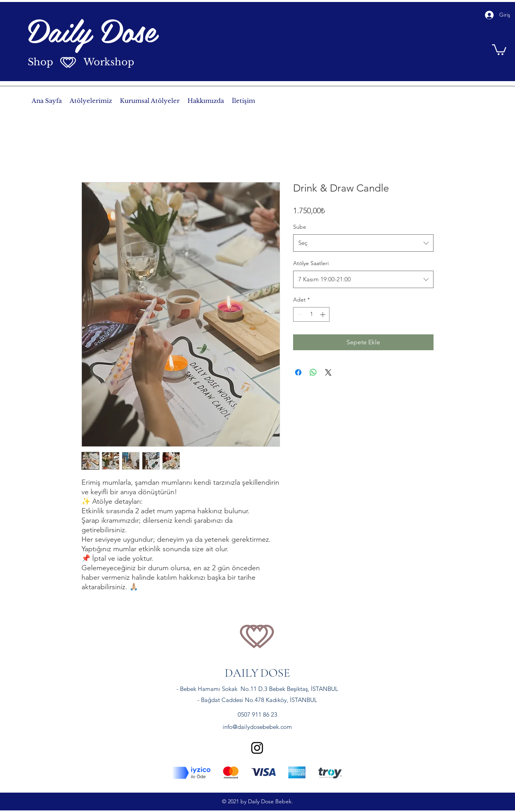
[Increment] (323, 314)
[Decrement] (299, 314)
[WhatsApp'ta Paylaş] (313, 372)
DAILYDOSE (257, 673)
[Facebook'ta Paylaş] (298, 372)
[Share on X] (328, 372)
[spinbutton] (311, 314)
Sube (300, 227)
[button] (499, 49)
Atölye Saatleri (311, 263)
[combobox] (363, 243)
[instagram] (257, 748)
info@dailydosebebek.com (257, 727)
